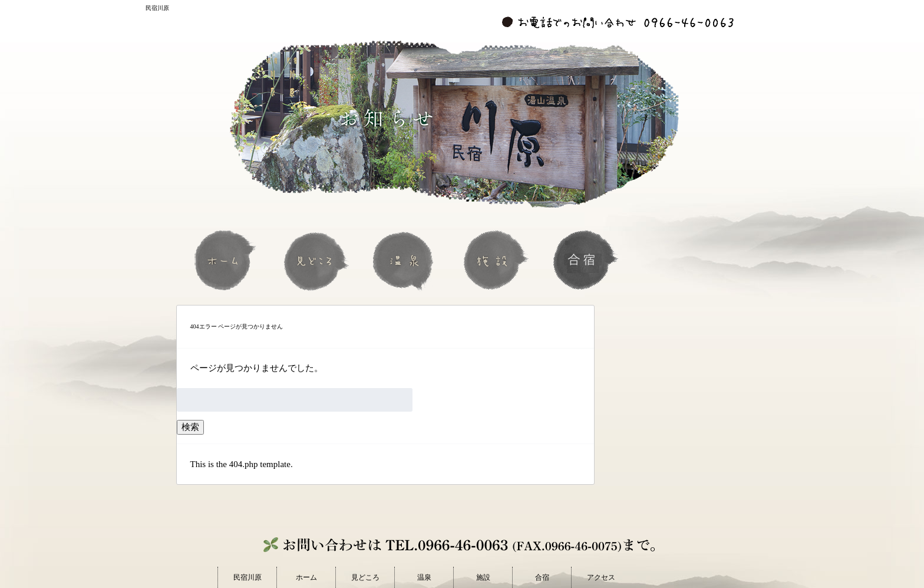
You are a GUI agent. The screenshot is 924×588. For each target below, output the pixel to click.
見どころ (316, 260)
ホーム (227, 260)
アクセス (601, 577)
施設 (496, 260)
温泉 (406, 260)
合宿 (585, 260)
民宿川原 (247, 577)
